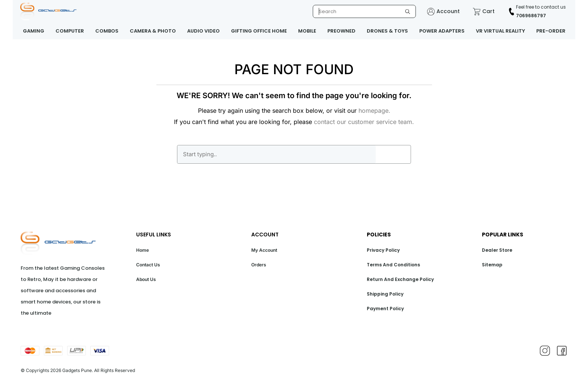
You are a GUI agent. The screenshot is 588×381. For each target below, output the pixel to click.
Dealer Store (497, 250)
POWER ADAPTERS (442, 31)
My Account (264, 250)
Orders (259, 265)
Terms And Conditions (393, 265)
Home (142, 250)
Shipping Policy (385, 294)
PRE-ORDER (551, 31)
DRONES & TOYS (387, 31)
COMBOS (107, 31)
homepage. (374, 111)
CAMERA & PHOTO (153, 31)
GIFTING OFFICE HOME (259, 31)
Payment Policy (385, 309)
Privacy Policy (383, 250)
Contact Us (148, 265)
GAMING (34, 31)
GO (393, 154)
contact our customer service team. (364, 122)
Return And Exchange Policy (400, 279)
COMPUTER (70, 31)
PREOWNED (341, 31)
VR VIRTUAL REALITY (500, 31)
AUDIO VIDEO (203, 31)
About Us (146, 279)
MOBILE (307, 31)
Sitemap (492, 265)
